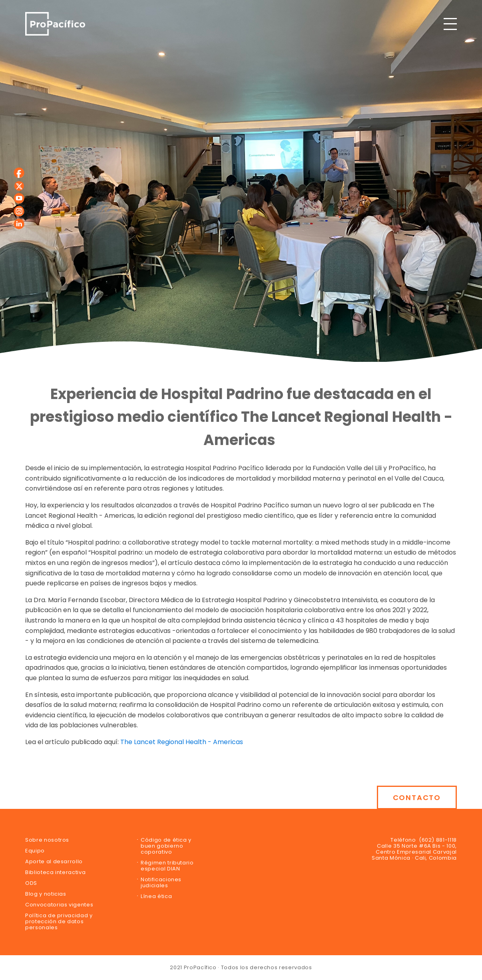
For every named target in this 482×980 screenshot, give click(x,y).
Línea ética (156, 896)
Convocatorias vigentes (59, 905)
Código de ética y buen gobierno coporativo (166, 846)
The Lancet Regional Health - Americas (182, 742)
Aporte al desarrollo (54, 861)
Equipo (35, 851)
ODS (31, 883)
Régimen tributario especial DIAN (167, 866)
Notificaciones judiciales (161, 882)
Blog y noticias (46, 894)
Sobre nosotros (47, 840)
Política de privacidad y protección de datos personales (59, 921)
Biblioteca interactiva (55, 872)
